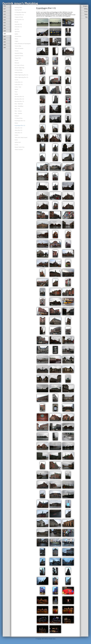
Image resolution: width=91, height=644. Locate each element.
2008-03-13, (39, 10)
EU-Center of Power (19, 65)
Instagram (85, 6)
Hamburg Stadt (18, 10)
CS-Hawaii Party (19, 118)
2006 (5, 39)
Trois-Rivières (18, 36)
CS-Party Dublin (19, 70)
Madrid (16, 89)
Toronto (16, 60)
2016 (5, 12)
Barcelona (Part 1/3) (19, 101)
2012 (5, 23)
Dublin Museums (19, 72)
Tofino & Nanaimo (19, 48)
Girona (16, 94)
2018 (5, 6)
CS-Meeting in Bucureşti (20, 12)
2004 (5, 45)
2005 (5, 42)
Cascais (16, 80)
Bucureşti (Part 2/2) (19, 20)
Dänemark (43, 10)
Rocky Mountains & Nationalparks (23, 44)
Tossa (16, 92)
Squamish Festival (19, 56)
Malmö (16, 123)
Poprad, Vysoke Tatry (20, 147)
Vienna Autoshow (19, 150)
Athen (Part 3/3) (18, 128)
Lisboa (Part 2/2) (19, 82)
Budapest (17, 116)
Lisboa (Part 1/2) (19, 85)
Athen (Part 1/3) (18, 133)
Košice (16, 140)
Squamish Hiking (19, 53)
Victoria (17, 51)
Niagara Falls (18, 58)
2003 (5, 47)
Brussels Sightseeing (19, 68)
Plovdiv (16, 22)
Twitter (86, 12)
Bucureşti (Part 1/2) (19, 15)
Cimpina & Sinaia (19, 17)
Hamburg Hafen (18, 7)
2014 (5, 17)
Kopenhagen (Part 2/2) (20, 121)
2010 (5, 28)
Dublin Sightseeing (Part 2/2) (21, 75)
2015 (5, 14)
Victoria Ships (18, 46)
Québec (16, 34)
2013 (5, 20)
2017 (5, 9)
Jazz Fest (17, 29)
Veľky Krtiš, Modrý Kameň (21, 137)
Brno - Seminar (18, 111)
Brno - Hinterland (19, 104)
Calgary (17, 41)
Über (86, 17)
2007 (5, 36)
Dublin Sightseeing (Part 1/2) (21, 77)
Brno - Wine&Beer (19, 106)
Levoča (16, 145)
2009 (5, 31)
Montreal (17, 63)
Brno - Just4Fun (18, 113)
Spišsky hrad (18, 142)
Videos (86, 14)
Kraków (17, 135)
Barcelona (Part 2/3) (19, 99)
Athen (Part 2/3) (18, 130)
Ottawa (16, 39)
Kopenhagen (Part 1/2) (20, 125)
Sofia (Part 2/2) (18, 24)
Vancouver (17, 32)
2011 (5, 25)
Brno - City (17, 109)
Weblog (86, 9)
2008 (5, 34)
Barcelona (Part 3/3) (19, 97)
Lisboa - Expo (18, 87)
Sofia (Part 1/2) (18, 27)
